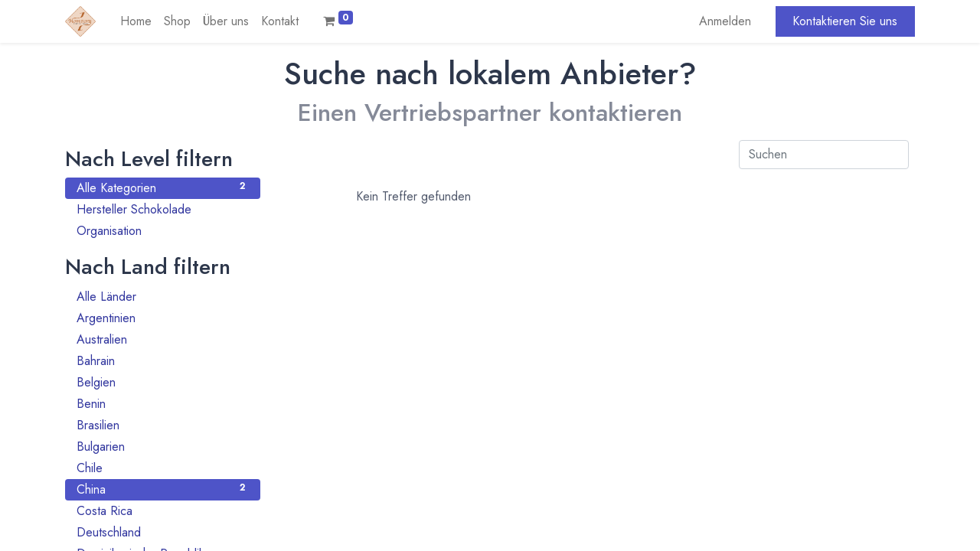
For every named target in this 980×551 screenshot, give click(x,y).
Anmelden (725, 21)
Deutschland (163, 532)
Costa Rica (163, 511)
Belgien (163, 382)
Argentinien (163, 318)
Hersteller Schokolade (163, 209)
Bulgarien (163, 447)
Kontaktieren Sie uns (845, 21)
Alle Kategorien (163, 188)
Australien (163, 339)
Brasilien (163, 425)
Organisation (163, 231)
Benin (163, 404)
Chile (163, 468)
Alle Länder (163, 297)
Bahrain (163, 361)
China (163, 489)
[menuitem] (136, 21)
